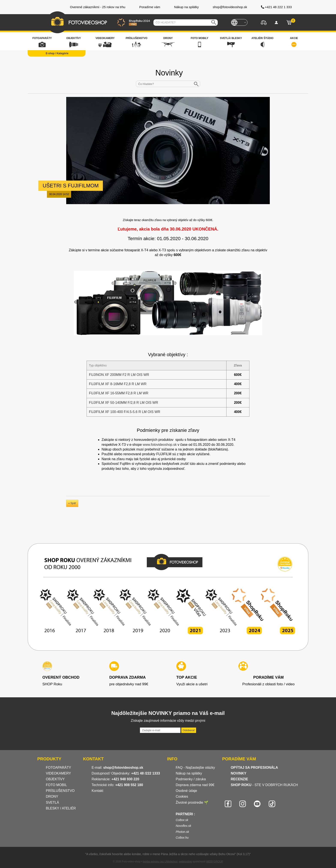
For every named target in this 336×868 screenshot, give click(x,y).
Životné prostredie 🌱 (192, 802)
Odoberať (189, 730)
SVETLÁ (53, 802)
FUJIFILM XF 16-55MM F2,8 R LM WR (119, 393)
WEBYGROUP (215, 862)
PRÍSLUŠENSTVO (60, 791)
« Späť (72, 503)
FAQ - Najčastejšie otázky (195, 768)
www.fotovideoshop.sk (160, 445)
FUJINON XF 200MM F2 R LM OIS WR (119, 375)
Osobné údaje (186, 791)
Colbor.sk (182, 820)
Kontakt (97, 791)
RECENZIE (239, 779)
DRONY (52, 796)
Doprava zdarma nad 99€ (195, 785)
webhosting (185, 862)
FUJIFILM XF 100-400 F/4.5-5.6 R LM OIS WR (125, 412)
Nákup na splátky (189, 773)
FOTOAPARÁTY (58, 768)
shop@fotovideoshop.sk (123, 768)
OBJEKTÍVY (55, 779)
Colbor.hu (182, 838)
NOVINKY (239, 773)
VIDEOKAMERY (58, 773)
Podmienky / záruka (191, 779)
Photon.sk (182, 832)
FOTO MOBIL (56, 785)
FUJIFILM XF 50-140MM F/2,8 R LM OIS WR (124, 403)
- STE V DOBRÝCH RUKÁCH (264, 785)
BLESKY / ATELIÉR (61, 808)
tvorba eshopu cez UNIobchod (160, 862)
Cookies (182, 796)
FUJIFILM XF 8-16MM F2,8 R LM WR (118, 384)
